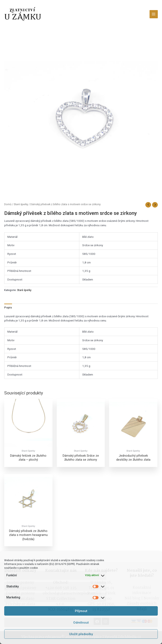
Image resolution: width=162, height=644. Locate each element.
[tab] (8, 307)
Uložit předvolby (81, 634)
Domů (8, 204)
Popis (8, 307)
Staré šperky (21, 204)
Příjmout (81, 611)
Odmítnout (81, 623)
